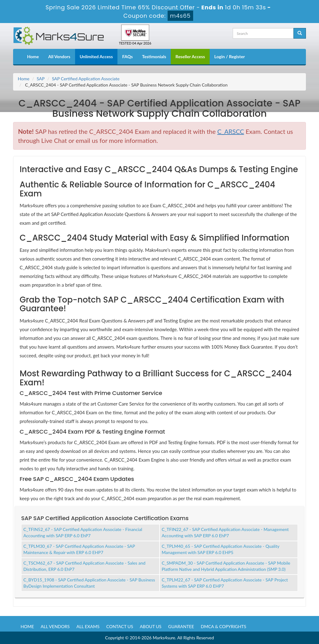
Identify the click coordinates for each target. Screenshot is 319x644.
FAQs (127, 56)
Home (33, 56)
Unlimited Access (96, 56)
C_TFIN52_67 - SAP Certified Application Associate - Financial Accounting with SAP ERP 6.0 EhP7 (83, 532)
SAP (41, 79)
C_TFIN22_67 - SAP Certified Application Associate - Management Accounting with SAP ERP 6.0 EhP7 (225, 532)
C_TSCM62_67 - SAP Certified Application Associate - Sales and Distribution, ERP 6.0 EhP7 (84, 566)
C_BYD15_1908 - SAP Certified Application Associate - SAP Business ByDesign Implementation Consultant (89, 583)
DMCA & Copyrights (224, 626)
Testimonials (154, 56)
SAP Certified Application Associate (86, 79)
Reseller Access (190, 56)
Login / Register (230, 56)
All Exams (88, 626)
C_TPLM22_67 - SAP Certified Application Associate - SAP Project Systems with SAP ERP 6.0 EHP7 (225, 583)
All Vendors (59, 56)
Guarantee (181, 626)
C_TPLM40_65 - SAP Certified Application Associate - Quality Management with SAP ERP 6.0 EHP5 (221, 549)
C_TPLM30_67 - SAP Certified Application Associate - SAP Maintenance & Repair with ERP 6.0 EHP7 (79, 549)
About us (151, 626)
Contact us (120, 626)
